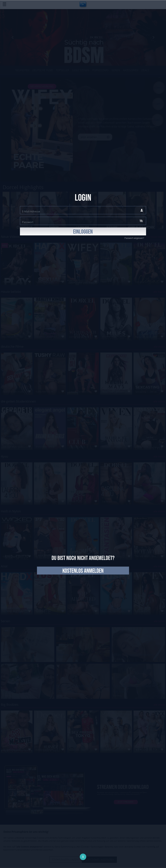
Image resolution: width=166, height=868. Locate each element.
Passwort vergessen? (134, 238)
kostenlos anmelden (83, 571)
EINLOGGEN (83, 232)
